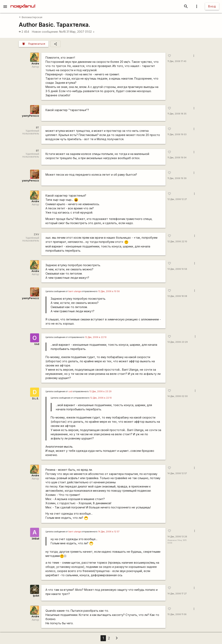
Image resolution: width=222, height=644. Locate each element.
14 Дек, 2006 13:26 (177, 537)
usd (70, 391)
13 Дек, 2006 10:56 (177, 269)
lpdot (36, 596)
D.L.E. (36, 398)
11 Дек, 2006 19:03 (177, 134)
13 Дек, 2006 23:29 (178, 342)
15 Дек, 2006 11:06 (177, 614)
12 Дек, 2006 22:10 (177, 242)
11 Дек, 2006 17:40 (177, 61)
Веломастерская (31, 17)
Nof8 (63, 32)
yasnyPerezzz (31, 116)
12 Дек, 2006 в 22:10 (96, 337)
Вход (212, 6)
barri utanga (75, 291)
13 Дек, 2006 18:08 (177, 296)
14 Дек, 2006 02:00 (178, 396)
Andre (35, 64)
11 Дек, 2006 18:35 (177, 114)
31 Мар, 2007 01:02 (81, 32)
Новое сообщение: (45, 32)
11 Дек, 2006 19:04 (177, 158)
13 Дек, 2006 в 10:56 (109, 291)
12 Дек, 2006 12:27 (177, 199)
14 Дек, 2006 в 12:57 (109, 532)
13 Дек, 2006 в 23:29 (100, 391)
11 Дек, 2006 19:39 (177, 178)
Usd (37, 344)
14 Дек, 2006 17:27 (177, 594)
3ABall (35, 539)
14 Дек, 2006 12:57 (177, 473)
